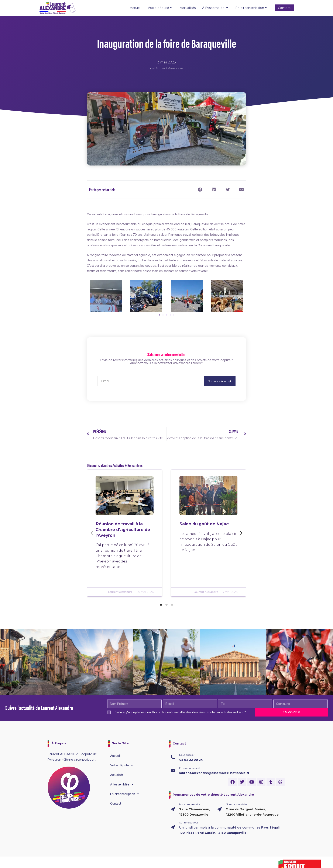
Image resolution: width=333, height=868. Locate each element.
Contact (116, 803)
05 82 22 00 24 (191, 760)
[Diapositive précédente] (92, 533)
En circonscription (125, 794)
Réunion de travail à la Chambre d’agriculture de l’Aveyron (122, 529)
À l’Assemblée (122, 784)
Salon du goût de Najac (202, 520)
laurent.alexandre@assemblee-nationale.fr (214, 773)
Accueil (115, 756)
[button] (200, 190)
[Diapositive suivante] (241, 533)
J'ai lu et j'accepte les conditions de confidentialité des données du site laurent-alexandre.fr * (180, 712)
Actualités (117, 775)
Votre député (122, 765)
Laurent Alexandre (119, 607)
